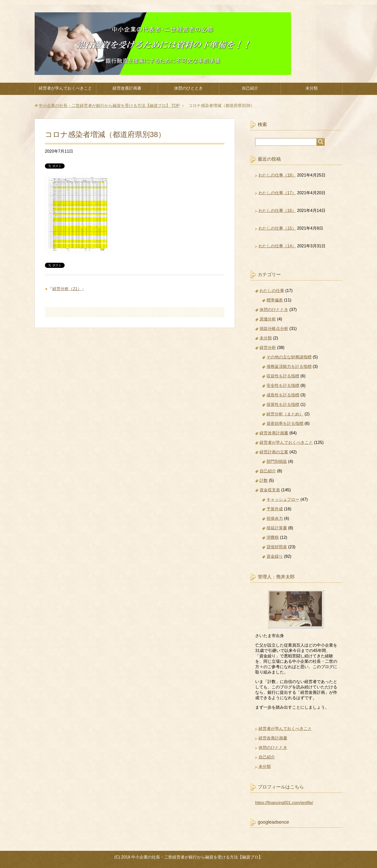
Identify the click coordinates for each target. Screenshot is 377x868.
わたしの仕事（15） (277, 228)
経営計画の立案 (274, 452)
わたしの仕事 (272, 291)
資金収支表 (270, 490)
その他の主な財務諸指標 (289, 357)
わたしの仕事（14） (277, 246)
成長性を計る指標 (283, 395)
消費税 (273, 537)
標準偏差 (275, 300)
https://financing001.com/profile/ (284, 803)
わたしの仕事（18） (277, 175)
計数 (264, 480)
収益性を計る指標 (283, 376)
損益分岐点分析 (274, 329)
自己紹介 (250, 88)
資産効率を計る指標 (285, 423)
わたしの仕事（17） (277, 193)
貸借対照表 (277, 547)
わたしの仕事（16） (277, 211)
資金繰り (275, 556)
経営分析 (268, 348)
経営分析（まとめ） (285, 414)
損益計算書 (277, 528)
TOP (109, 106)
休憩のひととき (188, 88)
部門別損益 (277, 461)
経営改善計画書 (127, 88)
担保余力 (275, 518)
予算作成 (275, 509)
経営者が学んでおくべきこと (65, 88)
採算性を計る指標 (283, 404)
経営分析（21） (67, 289)
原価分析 (268, 319)
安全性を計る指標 (283, 386)
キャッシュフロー (283, 499)
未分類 (312, 88)
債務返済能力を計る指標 (289, 367)
